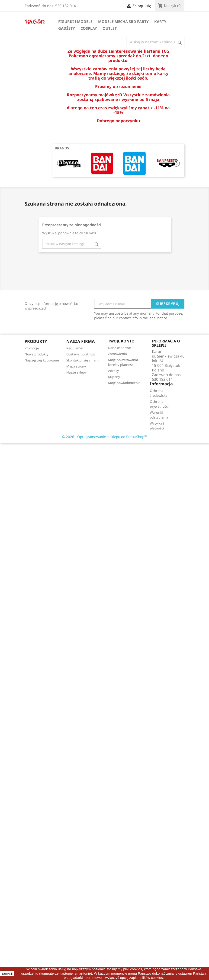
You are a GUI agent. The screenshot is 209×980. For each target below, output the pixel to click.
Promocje (32, 348)
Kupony (114, 377)
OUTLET (110, 28)
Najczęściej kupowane (42, 360)
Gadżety (67, 28)
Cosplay (89, 28)
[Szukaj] (155, 42)
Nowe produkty (36, 354)
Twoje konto (121, 341)
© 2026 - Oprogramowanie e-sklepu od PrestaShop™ (105, 437)
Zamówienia (117, 354)
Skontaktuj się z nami (83, 360)
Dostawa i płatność (81, 354)
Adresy (113, 371)
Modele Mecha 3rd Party (123, 22)
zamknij (7, 974)
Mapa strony (76, 366)
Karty (160, 22)
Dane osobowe (119, 348)
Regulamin (75, 348)
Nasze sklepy (76, 372)
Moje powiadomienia (124, 383)
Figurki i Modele (75, 22)
